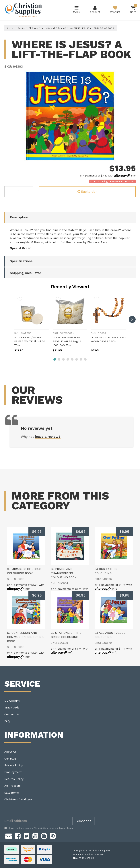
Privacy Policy (14, 765)
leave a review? (48, 437)
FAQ (7, 721)
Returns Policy (14, 779)
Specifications (21, 261)
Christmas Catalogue (18, 799)
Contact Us (12, 714)
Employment (13, 772)
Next (132, 158)
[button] (20, 300)
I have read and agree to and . (39, 828)
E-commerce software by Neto (89, 854)
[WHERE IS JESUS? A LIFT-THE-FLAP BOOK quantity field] (19, 192)
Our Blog (10, 759)
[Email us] (9, 836)
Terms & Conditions (44, 828)
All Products (12, 786)
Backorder (87, 192)
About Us (10, 752)
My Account (12, 701)
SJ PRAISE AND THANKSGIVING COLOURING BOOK (64, 573)
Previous (127, 158)
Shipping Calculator (25, 273)
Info (133, 176)
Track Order (13, 708)
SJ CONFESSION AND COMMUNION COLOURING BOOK (25, 637)
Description (19, 217)
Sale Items (12, 793)
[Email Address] (37, 821)
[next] (132, 319)
